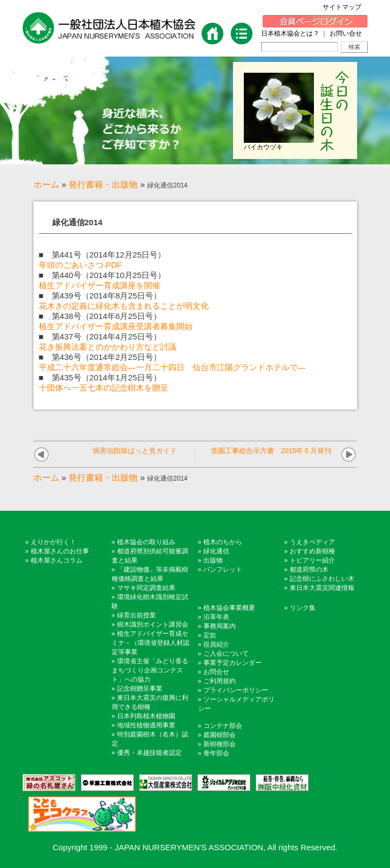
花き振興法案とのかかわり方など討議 (108, 347)
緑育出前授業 (136, 615)
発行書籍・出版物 (103, 185)
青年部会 (216, 753)
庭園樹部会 (220, 735)
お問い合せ (346, 33)
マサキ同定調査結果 (146, 588)
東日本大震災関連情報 (322, 588)
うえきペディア (312, 542)
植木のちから (223, 542)
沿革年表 (216, 617)
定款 (210, 635)
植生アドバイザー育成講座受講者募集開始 (116, 326)
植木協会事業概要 (229, 608)
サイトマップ (345, 7)
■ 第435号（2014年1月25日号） (100, 377)
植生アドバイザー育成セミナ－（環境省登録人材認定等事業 (150, 643)
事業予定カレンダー (232, 663)
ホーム (46, 185)
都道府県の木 (309, 570)
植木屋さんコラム (57, 560)
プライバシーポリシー (236, 690)
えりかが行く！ (53, 542)
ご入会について (226, 654)
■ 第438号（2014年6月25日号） (100, 316)
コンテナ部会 (223, 726)
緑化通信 (216, 551)
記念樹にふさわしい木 (322, 579)
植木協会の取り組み (146, 542)
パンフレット (223, 570)
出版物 (213, 560)
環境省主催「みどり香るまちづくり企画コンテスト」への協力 (150, 670)
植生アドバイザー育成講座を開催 (100, 285)
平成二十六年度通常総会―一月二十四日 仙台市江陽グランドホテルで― (172, 367)
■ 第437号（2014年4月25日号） (100, 336)
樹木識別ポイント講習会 (153, 624)
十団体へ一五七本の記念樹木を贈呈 (104, 388)
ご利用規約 (220, 681)
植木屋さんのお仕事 (60, 551)
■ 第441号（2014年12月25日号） (102, 255)
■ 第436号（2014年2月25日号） (100, 357)
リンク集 (303, 608)
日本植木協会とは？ (290, 33)
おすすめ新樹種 (312, 551)
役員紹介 (216, 644)
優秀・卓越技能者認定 (149, 753)
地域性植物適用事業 (146, 725)
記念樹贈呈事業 (140, 689)
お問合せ (216, 672)
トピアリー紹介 (312, 560)
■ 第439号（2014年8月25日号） (100, 296)
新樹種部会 (220, 744)
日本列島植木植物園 (146, 716)
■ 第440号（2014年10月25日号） (102, 275)
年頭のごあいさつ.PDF (80, 265)
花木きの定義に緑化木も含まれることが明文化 (124, 306)
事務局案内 (220, 626)
